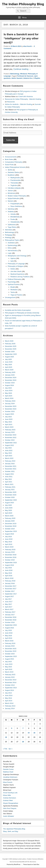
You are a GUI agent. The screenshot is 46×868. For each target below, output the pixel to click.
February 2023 (10, 430)
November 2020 (11, 495)
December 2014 (11, 680)
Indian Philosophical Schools (15, 167)
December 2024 (11, 378)
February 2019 (10, 550)
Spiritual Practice (14, 284)
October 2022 (10, 440)
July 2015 (8, 662)
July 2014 (8, 693)
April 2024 (9, 396)
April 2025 (9, 367)
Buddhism (11, 175)
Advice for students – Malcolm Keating (18, 104)
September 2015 (11, 656)
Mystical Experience (18, 274)
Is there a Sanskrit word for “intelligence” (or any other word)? (21, 38)
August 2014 (9, 690)
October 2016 (10, 622)
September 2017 (11, 594)
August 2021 (9, 474)
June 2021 (9, 477)
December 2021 (11, 466)
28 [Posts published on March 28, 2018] (23, 742)
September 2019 (11, 531)
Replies (37, 78)
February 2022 (10, 461)
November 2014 (11, 682)
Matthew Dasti (8, 772)
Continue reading (22, 69)
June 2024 (9, 391)
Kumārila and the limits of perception (18, 310)
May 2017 (8, 604)
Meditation (14, 290)
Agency (13, 258)
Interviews (9, 230)
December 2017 (11, 586)
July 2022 (8, 448)
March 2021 (9, 484)
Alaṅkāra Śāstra (13, 172)
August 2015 (9, 659)
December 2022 (11, 435)
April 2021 (9, 482)
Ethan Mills (7, 795)
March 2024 (9, 398)
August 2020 (9, 503)
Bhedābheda (15, 217)
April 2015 (9, 669)
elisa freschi (27, 46)
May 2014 (8, 698)
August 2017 (9, 596)
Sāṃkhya (11, 209)
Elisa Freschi (8, 782)
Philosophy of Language (16, 264)
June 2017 (9, 602)
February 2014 (10, 706)
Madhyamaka (15, 178)
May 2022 (8, 453)
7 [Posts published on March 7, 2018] (23, 728)
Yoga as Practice (16, 295)
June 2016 (9, 633)
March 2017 (9, 609)
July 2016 (8, 630)
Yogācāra (14, 185)
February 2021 (10, 487)
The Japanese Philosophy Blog (14, 829)
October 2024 (10, 383)
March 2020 (9, 516)
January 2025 (10, 375)
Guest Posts (9, 165)
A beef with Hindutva (25, 97)
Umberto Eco (28, 78)
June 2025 (9, 362)
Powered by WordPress (14, 864)
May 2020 (8, 510)
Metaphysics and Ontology (17, 256)
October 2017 (10, 591)
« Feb (5, 749)
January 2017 (10, 615)
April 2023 (9, 424)
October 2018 (10, 560)
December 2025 (11, 346)
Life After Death (16, 271)
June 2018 (9, 570)
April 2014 (9, 701)
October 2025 (10, 352)
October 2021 (10, 471)
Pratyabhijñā (15, 204)
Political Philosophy (15, 279)
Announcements (11, 157)
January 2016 (10, 646)
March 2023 (9, 427)
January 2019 (10, 552)
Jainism (10, 191)
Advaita (13, 214)
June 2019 (9, 539)
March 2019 (9, 547)
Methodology (15, 74)
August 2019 (9, 534)
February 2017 (10, 612)
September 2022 (11, 443)
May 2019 (8, 542)
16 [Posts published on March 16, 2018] (34, 733)
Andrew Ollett (8, 800)
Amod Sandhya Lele (10, 793)
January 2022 (10, 464)
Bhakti (13, 287)
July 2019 (8, 537)
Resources (11, 102)
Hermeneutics (13, 251)
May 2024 (8, 393)
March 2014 (9, 703)
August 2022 (9, 445)
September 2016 (11, 625)
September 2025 (11, 354)
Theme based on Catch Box (31, 864)
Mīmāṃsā (24, 74)
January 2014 (10, 708)
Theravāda (14, 183)
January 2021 (10, 490)
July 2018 (8, 568)
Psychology (12, 282)
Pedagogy (9, 235)
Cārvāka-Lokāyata (14, 188)
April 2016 (9, 638)
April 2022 (9, 456)
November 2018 (11, 557)
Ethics (10, 248)
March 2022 (9, 458)
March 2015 (9, 672)
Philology (8, 238)
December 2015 (11, 649)
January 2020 (10, 521)
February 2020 (10, 518)
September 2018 (11, 563)
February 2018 (10, 581)
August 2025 (9, 357)
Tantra (13, 292)
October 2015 (10, 654)
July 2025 (8, 359)
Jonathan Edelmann (10, 777)
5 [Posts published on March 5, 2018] (12, 728)
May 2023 (8, 422)
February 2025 (10, 372)
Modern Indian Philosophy (17, 196)
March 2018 (9, 578)
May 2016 (8, 636)
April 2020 (9, 513)
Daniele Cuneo (8, 769)
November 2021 (11, 469)
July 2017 (8, 599)
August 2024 (9, 385)
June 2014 (9, 695)
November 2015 (11, 651)
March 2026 (9, 341)
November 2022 (11, 437)
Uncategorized (10, 297)
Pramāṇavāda (15, 180)
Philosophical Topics (12, 240)
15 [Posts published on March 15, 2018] (29, 733)
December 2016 (11, 617)
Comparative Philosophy (14, 162)
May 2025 (8, 365)
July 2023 (8, 417)
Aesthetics (11, 243)
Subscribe (10, 140)
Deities (13, 269)
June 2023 (9, 419)
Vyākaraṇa (12, 225)
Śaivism (11, 201)
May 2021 (8, 479)
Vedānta (11, 212)
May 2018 (8, 573)
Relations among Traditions (20, 277)
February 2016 (10, 643)
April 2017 (9, 607)
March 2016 (9, 641)
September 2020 (11, 500)
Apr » (10, 749)
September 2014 (11, 688)
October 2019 (10, 529)
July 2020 (8, 505)
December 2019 (11, 524)
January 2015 (10, 677)
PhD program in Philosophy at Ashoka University (22, 313)
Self (12, 261)
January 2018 (10, 583)
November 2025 (11, 349)
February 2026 (10, 344)
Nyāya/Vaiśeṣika (14, 198)
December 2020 (11, 492)
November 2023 (11, 409)
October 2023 (10, 411)
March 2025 (9, 370)
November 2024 (11, 380)
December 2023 (11, 406)
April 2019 (9, 544)
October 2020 (10, 497)
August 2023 (9, 414)
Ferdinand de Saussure (25, 76)
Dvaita (13, 219)
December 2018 (11, 555)
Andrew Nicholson (10, 798)
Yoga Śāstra (12, 227)
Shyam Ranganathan (11, 803)
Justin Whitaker (9, 816)
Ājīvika (10, 170)
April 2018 (9, 576)
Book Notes (9, 159)
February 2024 (10, 401)
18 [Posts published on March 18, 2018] (6, 737)
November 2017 (11, 589)
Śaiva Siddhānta (16, 206)
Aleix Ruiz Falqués (10, 808)
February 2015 (10, 675)
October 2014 (10, 685)
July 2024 (8, 388)
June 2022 (9, 450)
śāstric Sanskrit (17, 78)
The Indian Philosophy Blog (23, 4)
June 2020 (9, 508)
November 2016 (11, 620)
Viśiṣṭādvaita (15, 222)
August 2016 (9, 628)
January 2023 (10, 432)
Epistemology (13, 245)
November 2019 (11, 526)
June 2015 (9, 664)
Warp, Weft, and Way (11, 831)
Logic (10, 253)
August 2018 (9, 565)
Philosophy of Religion (16, 266)
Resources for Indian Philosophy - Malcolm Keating (23, 99)
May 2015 (8, 667)
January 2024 (10, 404)
